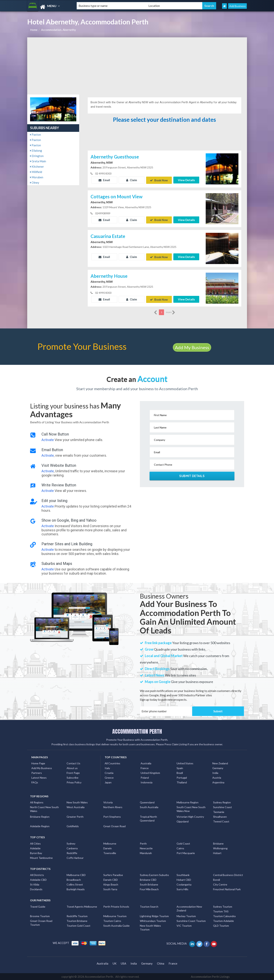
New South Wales (77, 802)
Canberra (72, 848)
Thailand (182, 782)
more (171, 312)
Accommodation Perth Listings (210, 976)
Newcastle (146, 848)
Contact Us (73, 763)
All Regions (37, 802)
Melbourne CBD (76, 875)
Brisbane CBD (148, 880)
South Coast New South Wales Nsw (191, 809)
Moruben (37, 177)
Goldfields (73, 826)
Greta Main (38, 161)
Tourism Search (149, 906)
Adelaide (35, 848)
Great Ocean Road (114, 826)
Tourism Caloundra (224, 916)
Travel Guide (38, 906)
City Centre (220, 884)
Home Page (38, 763)
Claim (132, 180)
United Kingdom (150, 773)
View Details (186, 180)
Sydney (71, 843)
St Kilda (35, 884)
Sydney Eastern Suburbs (154, 875)
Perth (143, 843)
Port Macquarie (186, 853)
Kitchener (37, 167)
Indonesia (147, 782)
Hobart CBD (184, 880)
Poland (145, 777)
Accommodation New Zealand (189, 908)
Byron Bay (36, 853)
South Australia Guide (116, 925)
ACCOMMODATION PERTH (137, 731)
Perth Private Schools (116, 906)
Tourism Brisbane (77, 920)
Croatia (109, 773)
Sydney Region (222, 802)
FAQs (35, 782)
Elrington (37, 156)
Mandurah (146, 853)
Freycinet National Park (227, 889)
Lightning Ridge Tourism (154, 916)
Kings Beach (111, 884)
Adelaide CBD (38, 880)
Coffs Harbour (75, 858)
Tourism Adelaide (223, 920)
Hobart (217, 853)
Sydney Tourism (223, 906)
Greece (109, 777)
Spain (180, 768)
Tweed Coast (221, 821)
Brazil (180, 773)
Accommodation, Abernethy (59, 30)
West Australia (76, 807)
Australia (146, 763)
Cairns (180, 848)
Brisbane (218, 843)
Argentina (218, 782)
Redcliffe (72, 853)
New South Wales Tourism (150, 927)
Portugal (182, 777)
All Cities (35, 843)
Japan (108, 782)
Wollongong (220, 848)
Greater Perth (75, 816)
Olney (35, 183)
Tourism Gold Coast (78, 925)
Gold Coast (183, 843)
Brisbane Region (40, 816)
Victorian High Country (190, 816)
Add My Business (192, 347)
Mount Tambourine (41, 858)
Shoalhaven (220, 816)
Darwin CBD (111, 880)
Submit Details (192, 476)
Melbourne (110, 843)
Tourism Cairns (112, 920)
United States (185, 763)
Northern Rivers (113, 807)
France (145, 768)
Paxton (35, 135)
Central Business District (228, 875)
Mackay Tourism (186, 916)
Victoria (108, 802)
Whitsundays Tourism (153, 920)
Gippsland (183, 821)
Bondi (217, 880)
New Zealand (220, 763)
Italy (107, 768)
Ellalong (36, 151)
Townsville (110, 853)
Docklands (36, 889)
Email (104, 180)
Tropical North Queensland (148, 818)
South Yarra (110, 889)
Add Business (237, 6)
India (215, 773)
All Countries (112, 763)
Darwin (108, 848)
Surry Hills (182, 889)
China (161, 963)
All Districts (37, 875)
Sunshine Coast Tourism (191, 920)
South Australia (149, 807)
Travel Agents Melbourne (82, 906)
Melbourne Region (188, 802)
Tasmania (219, 812)
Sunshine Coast (223, 807)
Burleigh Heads (76, 889)
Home (34, 30)
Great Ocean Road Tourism (41, 922)
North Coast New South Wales (44, 809)
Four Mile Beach (149, 889)
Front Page (73, 773)
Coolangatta (184, 884)
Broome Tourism (40, 916)
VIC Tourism (184, 925)
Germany (218, 768)
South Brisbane (149, 884)
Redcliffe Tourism (77, 916)
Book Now (159, 180)
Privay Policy (74, 782)
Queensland (147, 802)
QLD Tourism (221, 925)
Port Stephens (112, 816)
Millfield (36, 172)
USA (123, 963)
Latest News (39, 777)
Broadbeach (74, 880)
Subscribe (72, 777)
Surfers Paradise (113, 875)
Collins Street (75, 884)
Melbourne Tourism (115, 916)
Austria (217, 777)
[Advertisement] (137, 66)
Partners (37, 773)
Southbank (183, 875)
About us (72, 768)
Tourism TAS (221, 911)
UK (115, 963)
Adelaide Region (40, 826)
